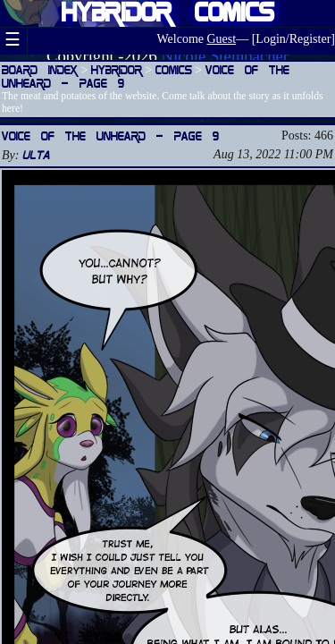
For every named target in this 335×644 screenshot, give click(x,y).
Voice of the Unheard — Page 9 (110, 136)
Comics (174, 69)
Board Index (40, 69)
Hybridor (117, 69)
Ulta (36, 154)
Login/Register (293, 39)
